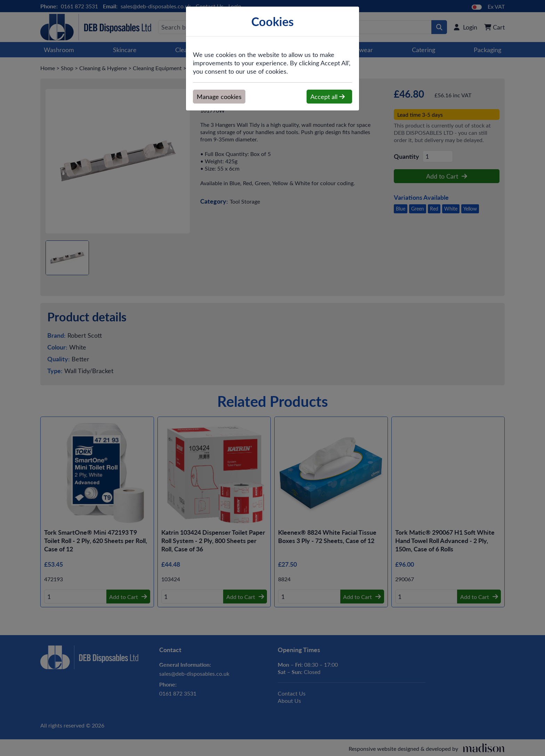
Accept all (328, 97)
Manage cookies (219, 97)
